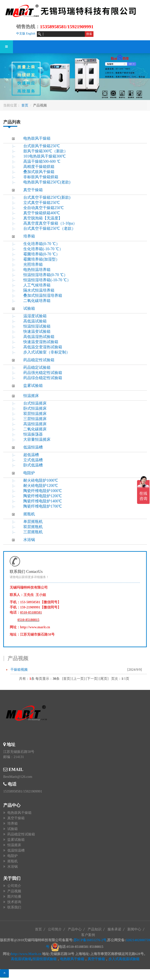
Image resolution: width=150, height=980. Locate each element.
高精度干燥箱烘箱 (39, 167)
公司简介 (14, 886)
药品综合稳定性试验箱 (43, 378)
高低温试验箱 (35, 321)
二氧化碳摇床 (35, 429)
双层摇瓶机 (33, 527)
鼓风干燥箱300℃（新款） (48, 151)
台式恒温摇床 (35, 403)
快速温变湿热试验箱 (41, 342)
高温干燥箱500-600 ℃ (42, 161)
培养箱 (29, 236)
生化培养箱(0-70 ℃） (42, 244)
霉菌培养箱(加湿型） (41, 259)
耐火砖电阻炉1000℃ (41, 480)
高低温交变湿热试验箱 (43, 347)
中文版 (21, 34)
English (31, 34)
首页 (25, 105)
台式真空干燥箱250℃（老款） (49, 228)
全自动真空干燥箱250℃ (44, 208)
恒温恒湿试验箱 (37, 326)
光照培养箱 (33, 264)
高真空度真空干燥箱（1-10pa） (50, 223)
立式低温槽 (33, 460)
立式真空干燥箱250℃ (42, 203)
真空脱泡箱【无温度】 (43, 218)
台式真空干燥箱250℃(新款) (47, 197)
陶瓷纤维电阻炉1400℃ (43, 501)
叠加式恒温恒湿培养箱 (43, 295)
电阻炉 (29, 473)
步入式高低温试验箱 (124, 959)
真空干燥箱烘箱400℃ (42, 213)
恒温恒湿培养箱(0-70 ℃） (45, 275)
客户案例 (88, 935)
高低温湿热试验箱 (39, 337)
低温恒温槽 (33, 447)
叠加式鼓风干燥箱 (39, 172)
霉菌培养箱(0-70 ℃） (42, 254)
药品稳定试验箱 (37, 367)
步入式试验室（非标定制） (47, 352)
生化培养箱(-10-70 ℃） (43, 249)
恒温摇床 (31, 396)
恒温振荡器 (33, 434)
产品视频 (14, 891)
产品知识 (95, 929)
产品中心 (75, 929)
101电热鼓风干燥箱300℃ (45, 156)
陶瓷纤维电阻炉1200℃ (43, 496)
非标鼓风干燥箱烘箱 (41, 177)
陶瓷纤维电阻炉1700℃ (43, 506)
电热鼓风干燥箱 (37, 138)
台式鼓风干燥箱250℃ (42, 146)
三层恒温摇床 (35, 419)
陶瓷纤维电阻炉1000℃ (43, 491)
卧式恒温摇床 (35, 408)
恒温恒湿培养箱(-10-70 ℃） (47, 280)
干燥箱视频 (19, 670)
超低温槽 (31, 455)
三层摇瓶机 (33, 532)
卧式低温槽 (33, 465)
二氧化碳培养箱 (37, 301)
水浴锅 (29, 540)
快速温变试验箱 (37, 331)
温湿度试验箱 (35, 316)
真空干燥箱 (33, 190)
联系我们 (14, 907)
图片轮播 (14, 896)
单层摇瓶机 (33, 522)
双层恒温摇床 (35, 414)
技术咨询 (14, 902)
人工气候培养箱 (37, 285)
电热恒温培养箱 (37, 270)
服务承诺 (114, 929)
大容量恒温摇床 (37, 439)
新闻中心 (134, 929)
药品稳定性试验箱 (39, 360)
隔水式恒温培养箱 (39, 290)
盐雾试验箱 (33, 386)
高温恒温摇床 (35, 424)
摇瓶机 (29, 514)
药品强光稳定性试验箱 (43, 373)
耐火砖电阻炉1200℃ (41, 486)
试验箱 (29, 308)
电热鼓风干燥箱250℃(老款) (47, 182)
